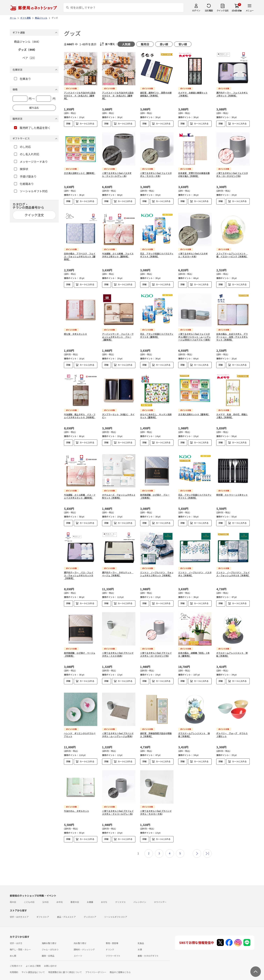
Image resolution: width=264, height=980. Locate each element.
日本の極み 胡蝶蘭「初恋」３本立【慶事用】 (194, 649)
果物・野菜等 (112, 935)
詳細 (68, 123)
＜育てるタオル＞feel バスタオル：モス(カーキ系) (193, 252)
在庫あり (22, 79)
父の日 (45, 894)
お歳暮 (90, 894)
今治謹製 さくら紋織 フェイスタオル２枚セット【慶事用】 (118, 252)
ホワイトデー (160, 894)
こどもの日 (29, 894)
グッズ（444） (28, 50)
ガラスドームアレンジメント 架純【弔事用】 (232, 649)
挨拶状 (21, 169)
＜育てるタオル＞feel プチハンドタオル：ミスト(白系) (118, 649)
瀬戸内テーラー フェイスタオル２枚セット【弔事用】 (232, 94)
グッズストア (90, 908)
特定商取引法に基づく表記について (65, 964)
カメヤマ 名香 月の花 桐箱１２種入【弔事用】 (232, 413)
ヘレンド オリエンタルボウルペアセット (80, 726)
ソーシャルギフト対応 (31, 191)
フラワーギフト (113, 947)
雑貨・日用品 (48, 947)
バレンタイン (140, 894)
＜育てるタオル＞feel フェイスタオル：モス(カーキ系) (156, 174)
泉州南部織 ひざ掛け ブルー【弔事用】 (155, 491)
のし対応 (22, 147)
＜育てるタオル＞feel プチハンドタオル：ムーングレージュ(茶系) (118, 726)
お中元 (60, 894)
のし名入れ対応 (27, 154)
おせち (104, 894)
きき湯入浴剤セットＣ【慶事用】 (80, 173)
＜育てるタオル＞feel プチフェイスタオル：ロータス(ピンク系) (156, 649)
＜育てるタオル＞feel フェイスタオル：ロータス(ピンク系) (232, 174)
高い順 (164, 44)
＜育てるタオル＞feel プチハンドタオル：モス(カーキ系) (156, 804)
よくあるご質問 (33, 957)
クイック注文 (223, 10)
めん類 (13, 947)
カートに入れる (87, 123)
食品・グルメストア (66, 908)
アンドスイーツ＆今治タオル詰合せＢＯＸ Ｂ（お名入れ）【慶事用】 (118, 96)
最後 (207, 845)
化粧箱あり (24, 184)
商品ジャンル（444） (27, 42)
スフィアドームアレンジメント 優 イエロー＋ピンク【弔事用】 (232, 252)
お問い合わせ (50, 957)
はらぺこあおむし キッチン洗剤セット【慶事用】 (156, 413)
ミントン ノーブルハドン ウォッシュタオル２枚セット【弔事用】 (157, 568)
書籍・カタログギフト (148, 947)
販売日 (145, 44)
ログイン (196, 10)
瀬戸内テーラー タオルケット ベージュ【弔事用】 (118, 568)
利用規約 (14, 964)
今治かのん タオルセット (77, 802)
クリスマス (120, 894)
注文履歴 (209, 10)
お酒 (140, 941)
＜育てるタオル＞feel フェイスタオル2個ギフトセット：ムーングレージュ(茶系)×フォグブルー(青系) (194, 334)
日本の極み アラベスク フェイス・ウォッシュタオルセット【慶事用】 (80, 254)
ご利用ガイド (16, 957)
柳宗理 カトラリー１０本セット (232, 489)
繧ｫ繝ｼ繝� (237, 10)
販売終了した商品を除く (32, 128)
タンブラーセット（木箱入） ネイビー (118, 413)
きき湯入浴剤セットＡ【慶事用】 (194, 411)
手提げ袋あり (25, 176)
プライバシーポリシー (96, 964)
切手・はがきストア (19, 908)
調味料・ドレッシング (84, 941)
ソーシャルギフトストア (116, 908)
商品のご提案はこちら (120, 964)
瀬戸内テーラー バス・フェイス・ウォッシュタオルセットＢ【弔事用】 (79, 570)
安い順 (183, 44)
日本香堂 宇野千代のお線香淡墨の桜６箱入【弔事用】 (194, 174)
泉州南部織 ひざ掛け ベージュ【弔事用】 (80, 649)
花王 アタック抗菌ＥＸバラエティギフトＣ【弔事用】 (195, 491)
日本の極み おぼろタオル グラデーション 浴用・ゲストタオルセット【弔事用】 (232, 334)
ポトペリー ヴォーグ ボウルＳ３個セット (232, 726)
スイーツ (78, 947)
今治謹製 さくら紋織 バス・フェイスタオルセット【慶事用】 (80, 491)
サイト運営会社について (33, 964)
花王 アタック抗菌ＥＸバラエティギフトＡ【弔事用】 (157, 252)
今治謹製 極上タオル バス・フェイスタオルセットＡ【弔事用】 (80, 413)
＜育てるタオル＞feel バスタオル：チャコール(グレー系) (117, 174)
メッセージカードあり (31, 162)
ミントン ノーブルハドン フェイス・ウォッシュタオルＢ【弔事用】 (233, 568)
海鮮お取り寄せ (49, 935)
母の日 (13, 894)
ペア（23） (30, 58)
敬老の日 (75, 894)
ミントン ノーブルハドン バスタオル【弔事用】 (195, 568)
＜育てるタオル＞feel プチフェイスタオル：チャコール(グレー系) (118, 804)
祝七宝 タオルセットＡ (75, 331)
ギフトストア (43, 908)
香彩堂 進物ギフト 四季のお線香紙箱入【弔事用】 (156, 94)
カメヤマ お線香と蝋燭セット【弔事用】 (193, 94)
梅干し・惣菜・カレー (20, 941)
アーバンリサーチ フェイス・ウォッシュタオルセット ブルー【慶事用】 (118, 334)
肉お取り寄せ (80, 935)
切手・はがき (16, 935)
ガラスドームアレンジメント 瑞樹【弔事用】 (194, 726)
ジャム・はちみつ (50, 941)
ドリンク (110, 941)
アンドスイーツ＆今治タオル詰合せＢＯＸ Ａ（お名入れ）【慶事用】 (80, 96)
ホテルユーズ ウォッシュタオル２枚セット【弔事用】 (119, 491)
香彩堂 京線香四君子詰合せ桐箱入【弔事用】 (156, 726)
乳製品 (141, 935)
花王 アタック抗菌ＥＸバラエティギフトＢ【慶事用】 (157, 333)
